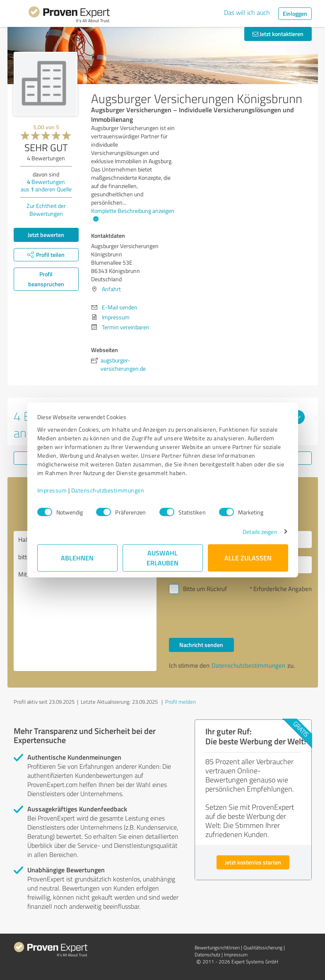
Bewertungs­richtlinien (217, 947)
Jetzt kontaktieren (278, 34)
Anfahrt (111, 289)
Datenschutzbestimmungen (108, 490)
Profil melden (181, 702)
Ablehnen (77, 558)
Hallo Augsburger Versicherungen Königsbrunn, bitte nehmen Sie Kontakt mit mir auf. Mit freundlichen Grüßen (85, 601)
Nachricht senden (201, 645)
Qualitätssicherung (263, 947)
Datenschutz (207, 955)
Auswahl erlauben (162, 558)
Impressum (52, 490)
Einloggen (295, 13)
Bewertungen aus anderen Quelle (46, 185)
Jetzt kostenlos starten (253, 862)
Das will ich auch (247, 12)
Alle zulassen (248, 558)
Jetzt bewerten (46, 235)
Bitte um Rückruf (205, 589)
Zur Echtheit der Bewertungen (46, 210)
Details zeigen (260, 532)
